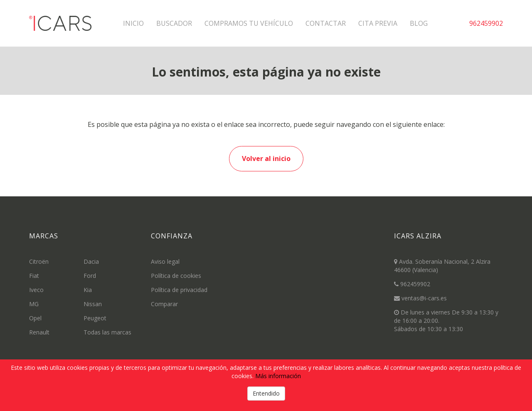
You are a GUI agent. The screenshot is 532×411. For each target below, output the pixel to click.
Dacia (91, 261)
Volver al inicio (266, 158)
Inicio (133, 23)
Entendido (266, 393)
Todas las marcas (107, 332)
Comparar (164, 304)
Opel (35, 318)
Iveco (36, 290)
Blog (419, 23)
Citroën (39, 261)
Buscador (174, 23)
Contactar (326, 23)
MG (34, 304)
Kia (88, 290)
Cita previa (378, 23)
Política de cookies (176, 276)
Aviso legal (165, 261)
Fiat (34, 276)
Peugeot (95, 318)
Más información (278, 376)
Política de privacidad (179, 290)
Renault (39, 332)
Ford (90, 276)
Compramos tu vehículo (249, 23)
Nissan (93, 304)
